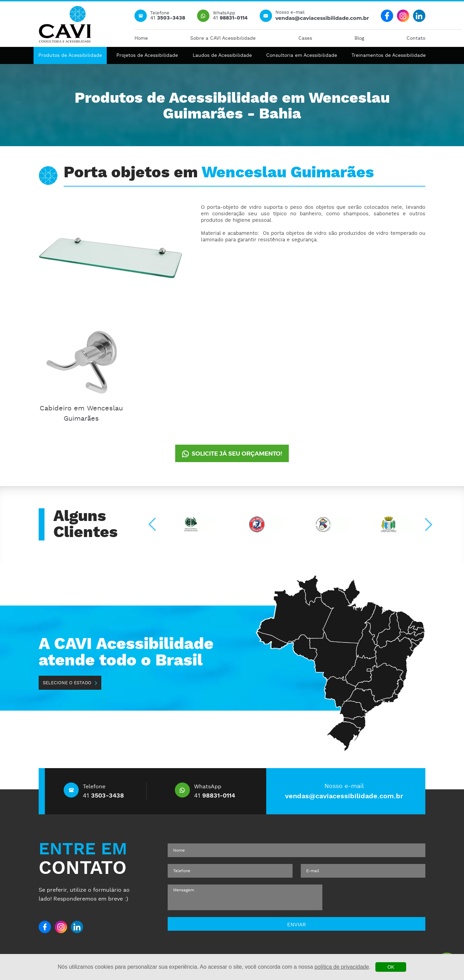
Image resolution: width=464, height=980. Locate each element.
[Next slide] (428, 525)
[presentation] (378, 898)
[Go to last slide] (153, 525)
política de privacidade (342, 967)
